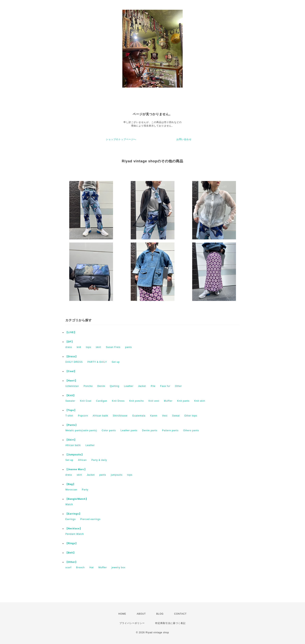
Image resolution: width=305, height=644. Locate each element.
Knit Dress (118, 401)
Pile (153, 386)
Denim (101, 386)
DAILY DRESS (74, 362)
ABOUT (141, 614)
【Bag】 (70, 484)
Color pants (109, 431)
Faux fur (165, 386)
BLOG (160, 614)
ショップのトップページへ (121, 139)
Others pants (191, 431)
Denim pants (150, 431)
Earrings (71, 519)
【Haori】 (71, 381)
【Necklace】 (74, 529)
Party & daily (99, 460)
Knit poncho (137, 401)
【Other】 (71, 562)
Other (178, 386)
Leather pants (129, 431)
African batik (100, 416)
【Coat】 (71, 371)
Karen (154, 416)
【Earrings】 (73, 514)
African (82, 460)
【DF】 (70, 342)
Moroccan (71, 490)
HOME (122, 614)
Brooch (80, 568)
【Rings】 (72, 543)
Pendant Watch (75, 534)
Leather (129, 386)
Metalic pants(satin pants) (81, 431)
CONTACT (180, 614)
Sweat (176, 416)
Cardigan (102, 401)
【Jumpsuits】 (75, 455)
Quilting (115, 386)
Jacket (142, 386)
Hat (92, 568)
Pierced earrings (90, 519)
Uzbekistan (72, 386)
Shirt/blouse (120, 416)
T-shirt (69, 416)
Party (85, 490)
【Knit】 (71, 395)
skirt (99, 347)
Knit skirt (200, 401)
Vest (165, 416)
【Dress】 (72, 357)
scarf (68, 568)
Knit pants (183, 401)
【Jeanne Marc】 (76, 469)
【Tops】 (71, 410)
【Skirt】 (71, 440)
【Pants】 (72, 425)
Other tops (191, 416)
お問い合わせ (184, 139)
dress (69, 347)
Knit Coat (86, 401)
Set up (116, 362)
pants (128, 347)
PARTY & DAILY (97, 362)
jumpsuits (117, 475)
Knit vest (154, 401)
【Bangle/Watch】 (77, 499)
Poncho (88, 386)
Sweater (70, 401)
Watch (69, 504)
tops (89, 347)
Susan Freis (113, 347)
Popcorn (83, 416)
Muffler (168, 401)
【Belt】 (71, 553)
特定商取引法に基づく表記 (170, 623)
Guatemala (139, 416)
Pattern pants (170, 431)
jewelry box (119, 568)
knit (79, 347)
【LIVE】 (71, 332)
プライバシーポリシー (132, 623)
